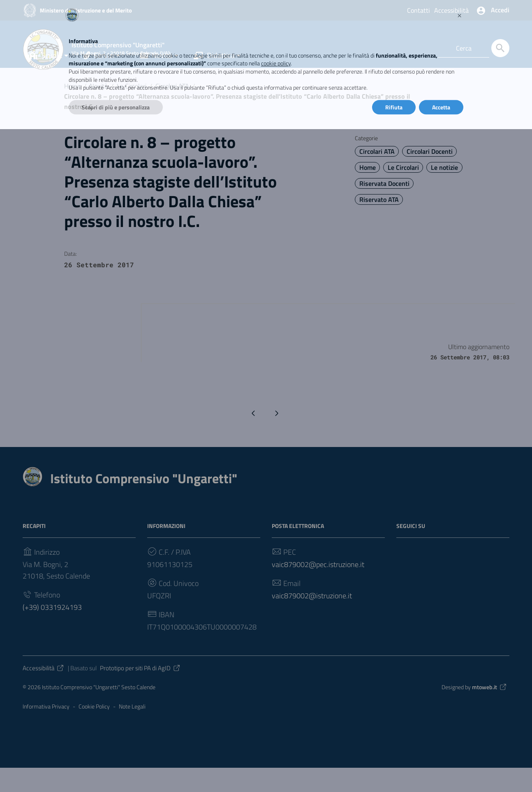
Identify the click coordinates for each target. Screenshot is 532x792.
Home (72, 110)
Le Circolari (132, 110)
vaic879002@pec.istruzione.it (318, 588)
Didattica (214, 80)
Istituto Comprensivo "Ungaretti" (144, 502)
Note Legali (132, 730)
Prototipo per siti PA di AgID (140, 692)
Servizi (99, 80)
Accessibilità (451, 10)
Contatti (419, 10)
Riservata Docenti (384, 208)
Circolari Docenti (430, 176)
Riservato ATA (379, 224)
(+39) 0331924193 (52, 631)
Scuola (45, 80)
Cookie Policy (94, 730)
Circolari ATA (172, 110)
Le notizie (444, 192)
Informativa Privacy (46, 730)
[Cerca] (500, 48)
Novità (156, 80)
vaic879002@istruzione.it (312, 619)
